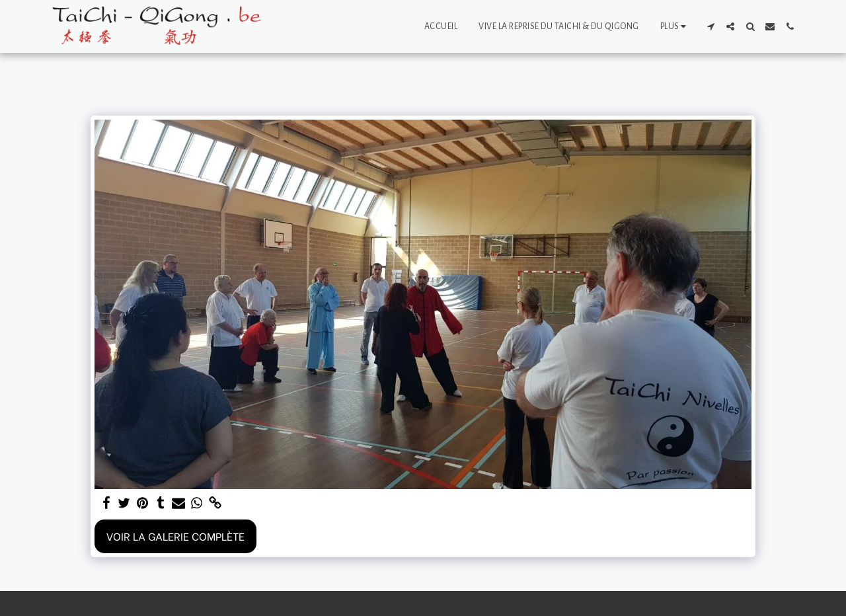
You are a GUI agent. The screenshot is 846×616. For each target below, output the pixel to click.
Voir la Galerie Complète (175, 536)
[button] (711, 26)
